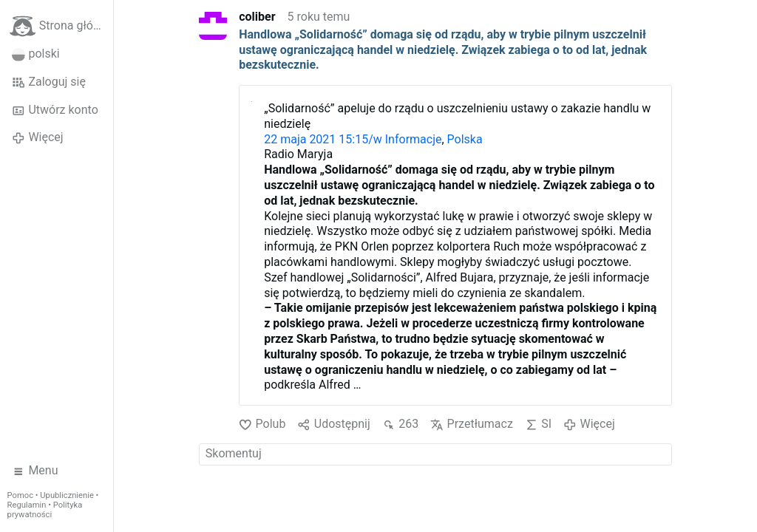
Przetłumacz (472, 424)
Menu (35, 471)
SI (538, 424)
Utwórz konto (55, 110)
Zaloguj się (49, 82)
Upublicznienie (67, 495)
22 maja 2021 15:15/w (325, 139)
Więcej (38, 137)
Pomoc (20, 495)
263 (400, 424)
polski (36, 54)
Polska (465, 139)
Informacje (414, 139)
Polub (262, 424)
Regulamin (27, 505)
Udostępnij (333, 424)
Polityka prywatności (45, 510)
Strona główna (61, 26)
